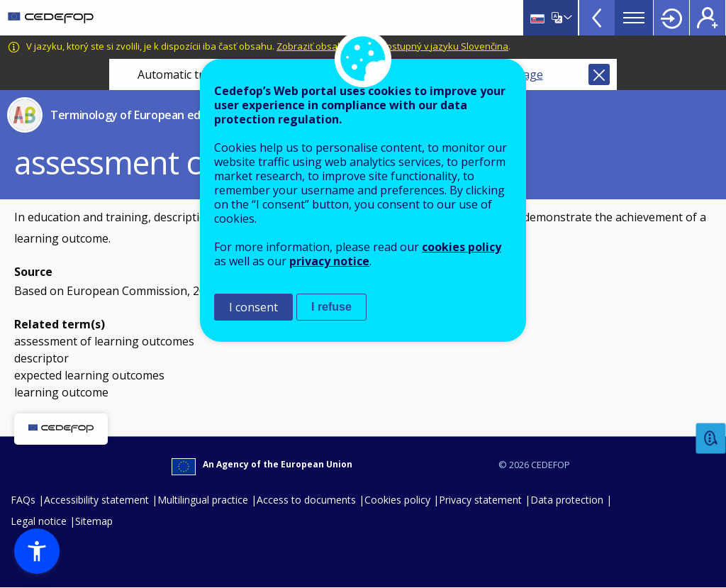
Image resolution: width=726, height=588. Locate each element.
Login (671, 18)
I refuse (331, 307)
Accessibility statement (96, 500)
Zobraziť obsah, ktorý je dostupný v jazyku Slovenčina (392, 46)
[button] (37, 551)
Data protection (567, 500)
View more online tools (597, 18)
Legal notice (39, 521)
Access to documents (306, 500)
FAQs (23, 500)
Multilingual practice (203, 500)
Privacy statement (480, 500)
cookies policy (462, 247)
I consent (253, 307)
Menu (634, 18)
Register (708, 18)
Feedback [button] (711, 439)
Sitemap (94, 521)
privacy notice (329, 261)
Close (599, 74)
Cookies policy (397, 500)
